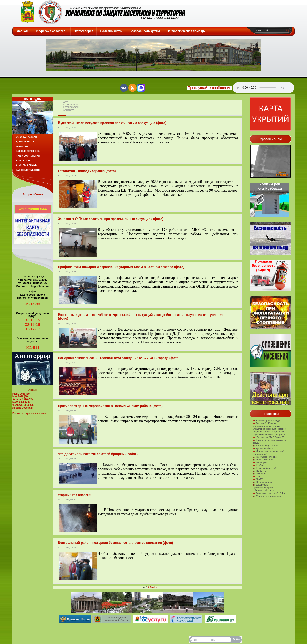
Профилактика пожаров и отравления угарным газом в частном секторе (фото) (121, 267)
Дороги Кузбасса (263, 449)
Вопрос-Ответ (33, 194)
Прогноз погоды (263, 482)
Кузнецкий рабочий (264, 468)
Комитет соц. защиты (265, 446)
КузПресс (259, 465)
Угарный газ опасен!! (75, 495)
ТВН (257, 476)
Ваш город (260, 462)
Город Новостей (263, 460)
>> (156, 587)
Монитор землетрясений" (267, 496)
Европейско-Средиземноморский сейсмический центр (263, 487)
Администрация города (266, 421)
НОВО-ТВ (259, 471)
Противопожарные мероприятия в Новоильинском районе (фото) (110, 406)
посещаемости (71, 107)
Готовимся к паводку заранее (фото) (87, 171)
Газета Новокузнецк (265, 457)
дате (66, 101)
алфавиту (68, 110)
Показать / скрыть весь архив (29, 413)
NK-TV (258, 479)
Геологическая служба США (269, 493)
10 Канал (259, 474)
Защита (101, 12)
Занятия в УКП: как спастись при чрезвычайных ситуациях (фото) (111, 219)
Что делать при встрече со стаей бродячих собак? (98, 454)
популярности (71, 104)
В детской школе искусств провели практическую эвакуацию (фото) (112, 123)
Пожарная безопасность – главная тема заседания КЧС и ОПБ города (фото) (119, 358)
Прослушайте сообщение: (210, 88)
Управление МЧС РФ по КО (269, 437)
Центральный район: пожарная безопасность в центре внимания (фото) (116, 543)
